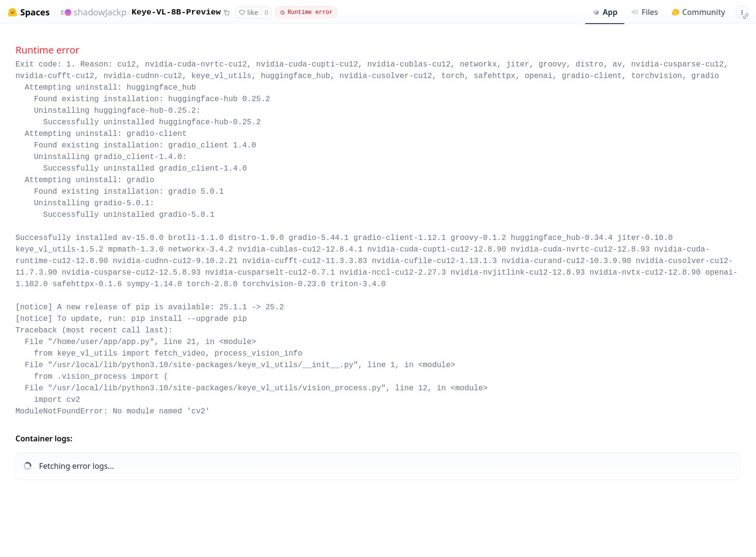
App (605, 12)
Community (698, 12)
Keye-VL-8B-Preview (176, 12)
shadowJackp (100, 12)
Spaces (35, 12)
